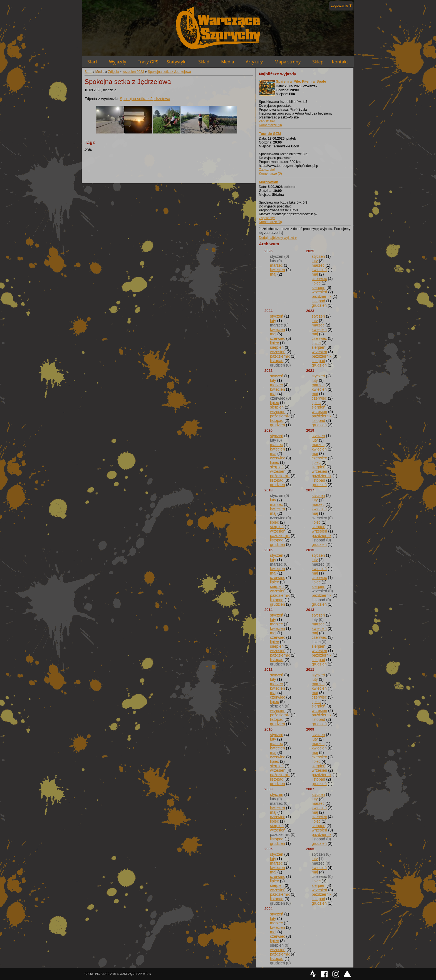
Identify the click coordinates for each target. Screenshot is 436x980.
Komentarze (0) (270, 125)
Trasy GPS (148, 62)
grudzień (319, 305)
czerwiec (319, 279)
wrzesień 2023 (133, 72)
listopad (318, 301)
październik (322, 296)
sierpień (319, 288)
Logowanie (339, 5)
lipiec (316, 283)
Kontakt (340, 62)
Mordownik (268, 182)
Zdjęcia (114, 72)
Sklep (318, 62)
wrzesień (319, 292)
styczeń (318, 256)
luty (315, 261)
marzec (276, 265)
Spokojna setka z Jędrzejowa (169, 72)
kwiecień (278, 270)
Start (92, 62)
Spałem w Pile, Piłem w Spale (301, 81)
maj (273, 274)
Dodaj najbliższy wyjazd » (278, 238)
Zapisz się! (267, 121)
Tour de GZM (270, 134)
